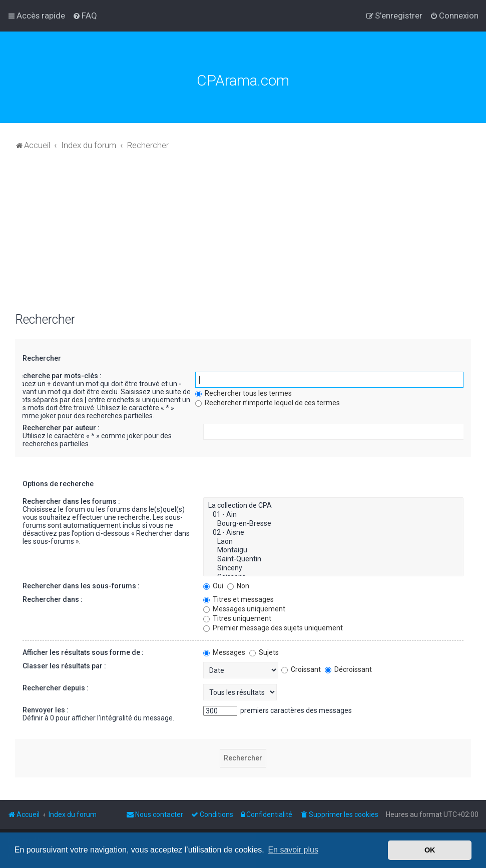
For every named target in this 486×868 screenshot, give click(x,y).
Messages (224, 652)
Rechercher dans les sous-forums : (81, 586)
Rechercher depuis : (56, 688)
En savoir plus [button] (293, 850)
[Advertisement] (243, 237)
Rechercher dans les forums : (71, 501)
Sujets (264, 652)
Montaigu (333, 550)
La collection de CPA (333, 506)
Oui (213, 586)
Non (238, 586)
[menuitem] (85, 16)
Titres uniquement (237, 618)
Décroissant (348, 669)
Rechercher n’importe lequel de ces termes (268, 403)
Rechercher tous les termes (244, 393)
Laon (333, 542)
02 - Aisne (333, 533)
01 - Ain (333, 515)
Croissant (301, 669)
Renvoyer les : (46, 710)
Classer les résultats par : (64, 666)
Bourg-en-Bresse (333, 524)
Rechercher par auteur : (61, 428)
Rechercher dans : (53, 599)
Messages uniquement (244, 609)
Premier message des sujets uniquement (273, 628)
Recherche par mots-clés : (58, 376)
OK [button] (430, 850)
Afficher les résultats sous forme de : (83, 652)
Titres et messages (238, 599)
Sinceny (333, 568)
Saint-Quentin (333, 559)
